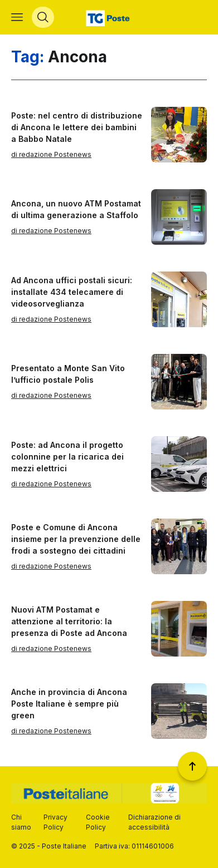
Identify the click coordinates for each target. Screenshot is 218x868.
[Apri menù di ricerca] (43, 17)
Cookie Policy (98, 822)
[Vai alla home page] (109, 17)
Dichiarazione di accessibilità (154, 822)
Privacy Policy (55, 822)
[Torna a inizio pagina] (192, 766)
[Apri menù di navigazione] (17, 17)
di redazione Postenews (51, 154)
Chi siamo (21, 822)
